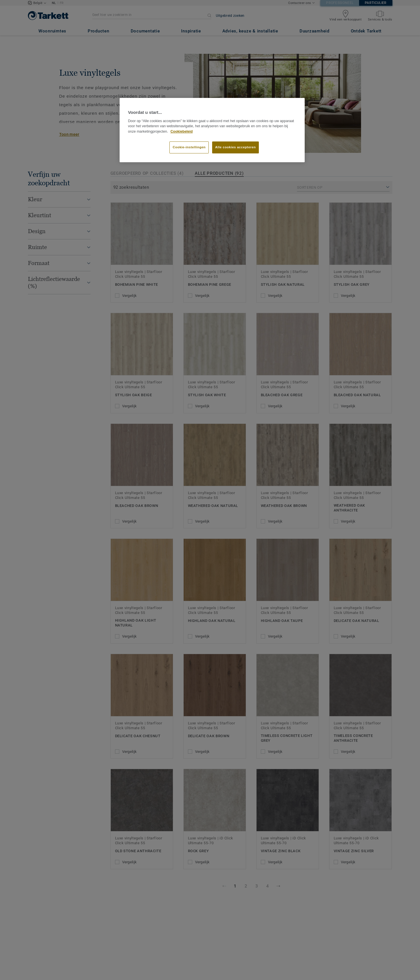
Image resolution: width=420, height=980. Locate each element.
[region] (212, 130)
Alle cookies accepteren (236, 147)
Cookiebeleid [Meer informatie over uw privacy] (182, 132)
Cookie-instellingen (189, 147)
